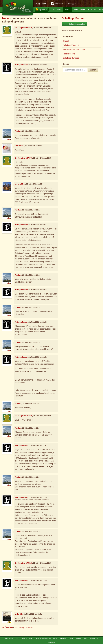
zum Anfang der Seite (23, 628)
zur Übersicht (7, 628)
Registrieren (41, 4)
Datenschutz (94, 638)
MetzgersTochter (21, 65)
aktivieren (57, 4)
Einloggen (72, 4)
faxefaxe (18, 131)
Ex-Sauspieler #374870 (24, 28)
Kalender (92, 10)
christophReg (20, 184)
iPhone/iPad (9, 638)
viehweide (19, 614)
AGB (85, 638)
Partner (79, 638)
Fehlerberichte (69, 54)
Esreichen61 (20, 146)
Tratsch (6, 18)
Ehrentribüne (79, 10)
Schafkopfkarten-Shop (43, 638)
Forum (68, 10)
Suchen (93, 70)
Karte (55, 638)
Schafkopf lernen (27, 638)
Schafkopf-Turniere (71, 58)
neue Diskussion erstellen (75, 24)
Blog (17, 638)
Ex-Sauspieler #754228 (24, 416)
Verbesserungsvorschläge (74, 50)
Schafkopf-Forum (73, 18)
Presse (71, 638)
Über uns (63, 638)
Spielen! (43, 9)
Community (57, 10)
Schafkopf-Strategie (71, 45)
